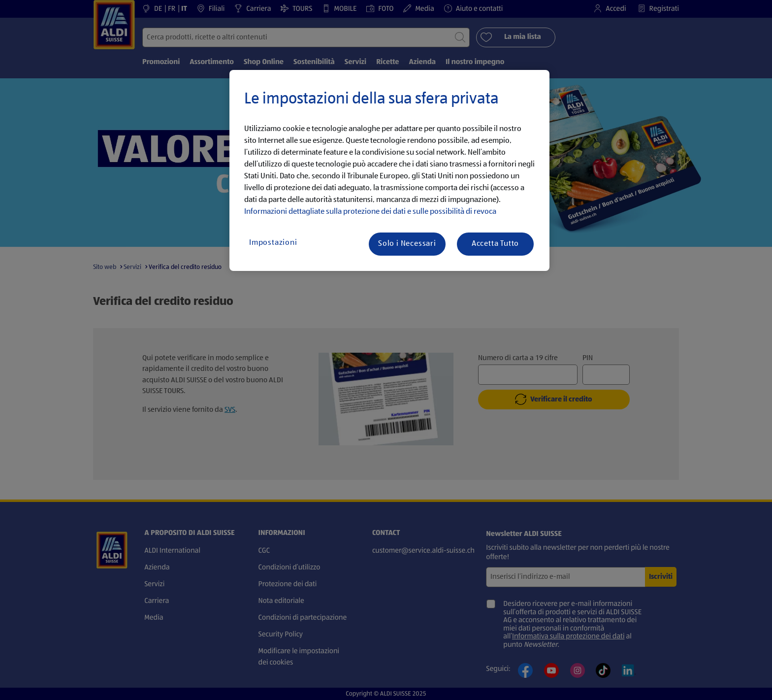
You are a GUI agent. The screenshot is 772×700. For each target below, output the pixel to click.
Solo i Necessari (407, 244)
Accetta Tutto (495, 244)
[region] (389, 170)
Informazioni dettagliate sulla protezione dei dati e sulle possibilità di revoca (370, 212)
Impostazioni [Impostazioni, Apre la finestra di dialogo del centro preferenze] (273, 243)
